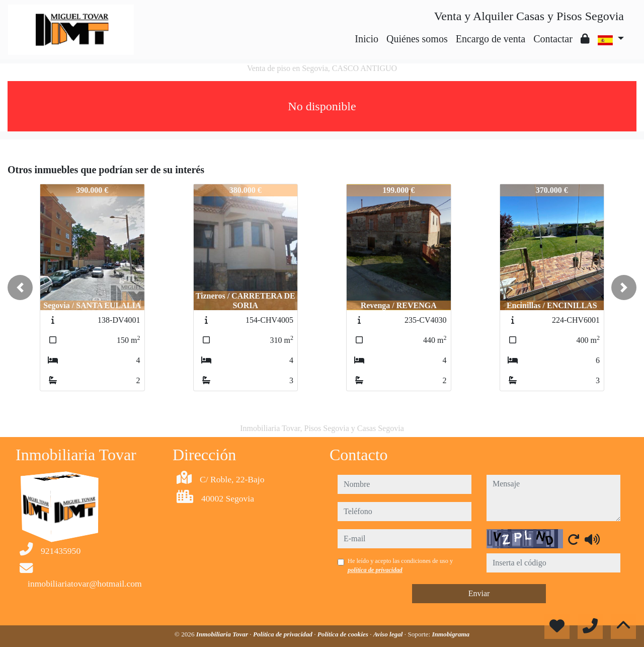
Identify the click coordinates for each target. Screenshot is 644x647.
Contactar (553, 39)
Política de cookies (344, 634)
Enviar (479, 593)
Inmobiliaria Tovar (223, 634)
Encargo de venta (491, 39)
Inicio (367, 39)
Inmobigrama (451, 634)
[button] (20, 287)
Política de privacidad (284, 634)
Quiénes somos (417, 39)
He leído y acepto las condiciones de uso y (400, 565)
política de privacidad (375, 570)
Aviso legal (389, 634)
